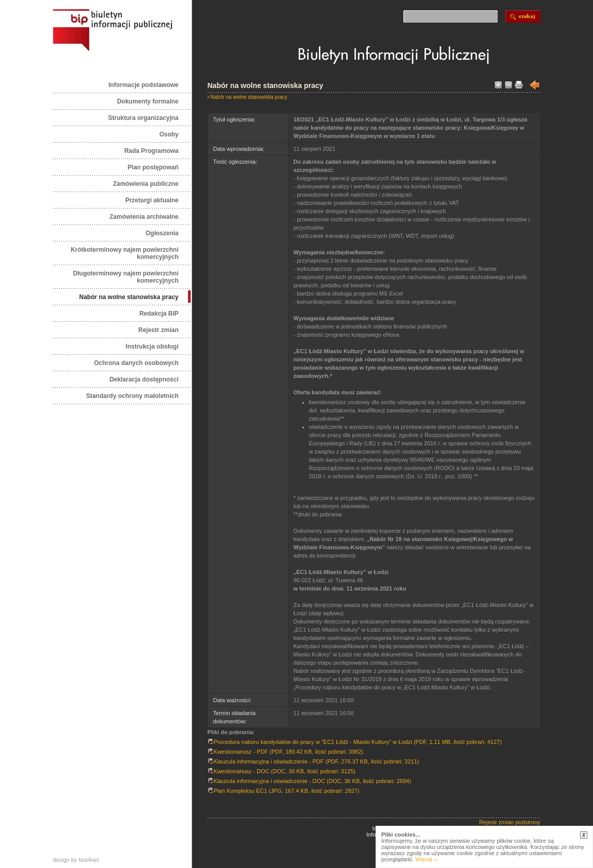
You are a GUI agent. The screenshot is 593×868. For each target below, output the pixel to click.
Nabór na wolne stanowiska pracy (129, 297)
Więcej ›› (426, 859)
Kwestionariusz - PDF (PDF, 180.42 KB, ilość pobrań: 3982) (285, 752)
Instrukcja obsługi (152, 346)
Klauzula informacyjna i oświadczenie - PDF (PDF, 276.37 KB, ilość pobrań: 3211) (314, 761)
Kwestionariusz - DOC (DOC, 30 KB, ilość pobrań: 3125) (282, 771)
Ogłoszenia (162, 233)
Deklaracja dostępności (144, 379)
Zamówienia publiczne (146, 184)
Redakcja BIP (159, 314)
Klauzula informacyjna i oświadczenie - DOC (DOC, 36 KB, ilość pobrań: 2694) (309, 781)
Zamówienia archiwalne (144, 217)
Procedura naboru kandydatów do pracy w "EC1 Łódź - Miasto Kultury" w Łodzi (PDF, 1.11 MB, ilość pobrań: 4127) (355, 742)
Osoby (169, 134)
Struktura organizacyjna (143, 118)
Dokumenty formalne (148, 101)
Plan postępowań (153, 167)
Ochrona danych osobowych (136, 363)
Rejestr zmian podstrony (510, 822)
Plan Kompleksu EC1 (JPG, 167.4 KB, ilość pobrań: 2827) (284, 791)
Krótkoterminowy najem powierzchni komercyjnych (124, 253)
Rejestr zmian (158, 330)
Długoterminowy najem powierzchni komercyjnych (126, 277)
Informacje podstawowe (143, 85)
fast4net (89, 860)
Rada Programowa (151, 151)
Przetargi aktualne (152, 200)
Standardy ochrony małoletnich (132, 396)
